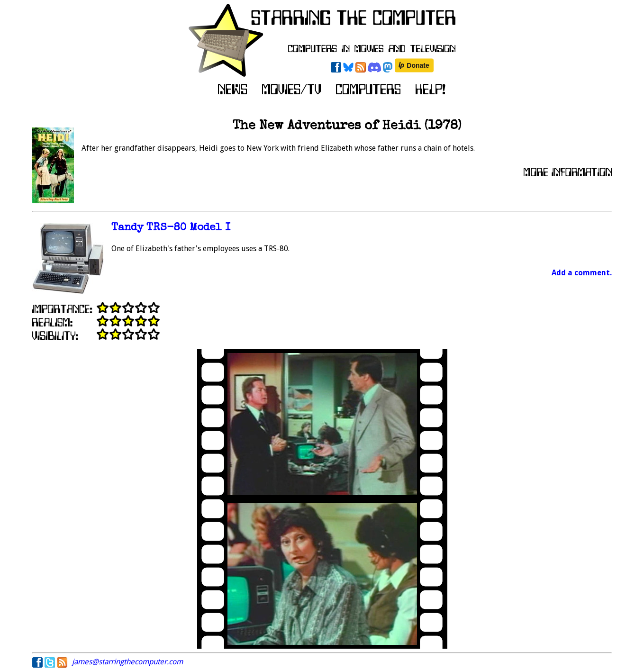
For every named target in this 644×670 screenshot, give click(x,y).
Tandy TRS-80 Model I (171, 228)
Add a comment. (582, 273)
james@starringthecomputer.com (127, 662)
